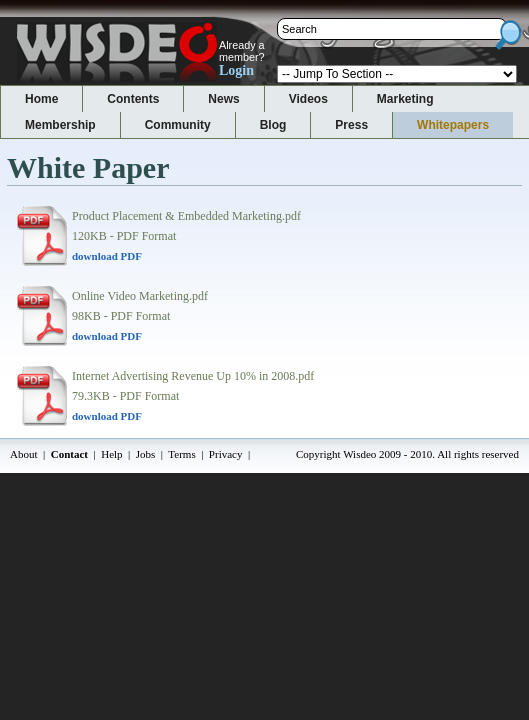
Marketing (405, 99)
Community (178, 125)
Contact (69, 454)
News (223, 99)
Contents (133, 99)
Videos (308, 99)
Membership (60, 125)
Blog (273, 125)
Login (236, 70)
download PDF (107, 256)
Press (351, 125)
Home (41, 99)
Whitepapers (453, 125)
